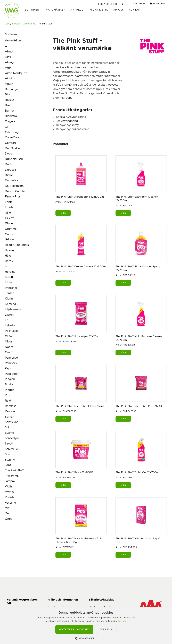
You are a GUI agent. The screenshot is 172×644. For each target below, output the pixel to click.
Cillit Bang (12, 132)
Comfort (10, 143)
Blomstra (11, 116)
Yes (7, 513)
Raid (8, 401)
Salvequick (12, 449)
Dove (8, 154)
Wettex (10, 492)
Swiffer (10, 433)
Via (7, 508)
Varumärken (56, 10)
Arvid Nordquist (16, 73)
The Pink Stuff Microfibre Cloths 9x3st (80, 406)
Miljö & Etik (99, 10)
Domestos (12, 180)
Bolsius (10, 100)
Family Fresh (14, 197)
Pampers (11, 363)
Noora (9, 347)
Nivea (9, 342)
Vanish (9, 497)
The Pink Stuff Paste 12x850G (74, 472)
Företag (16, 24)
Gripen (9, 240)
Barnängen (12, 89)
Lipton (9, 315)
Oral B (9, 352)
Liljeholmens (13, 309)
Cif (7, 127)
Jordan (10, 293)
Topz (8, 465)
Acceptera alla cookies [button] (74, 629)
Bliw (8, 95)
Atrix (8, 68)
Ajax (8, 57)
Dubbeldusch (14, 159)
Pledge (10, 390)
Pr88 (8, 395)
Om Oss (118, 10)
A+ (7, 46)
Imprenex (11, 288)
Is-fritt (9, 277)
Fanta (9, 202)
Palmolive (11, 358)
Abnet (9, 52)
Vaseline (10, 503)
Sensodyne (12, 438)
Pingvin (10, 379)
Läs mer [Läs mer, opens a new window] (122, 621)
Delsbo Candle (15, 191)
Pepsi (9, 368)
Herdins (10, 272)
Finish (9, 207)
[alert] (86, 626)
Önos (9, 519)
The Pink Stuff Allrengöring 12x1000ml (80, 197)
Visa (63, 213)
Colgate (10, 121)
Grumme (11, 229)
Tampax (10, 481)
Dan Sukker (13, 148)
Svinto (9, 428)
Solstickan (12, 422)
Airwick (10, 78)
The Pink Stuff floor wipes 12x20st (77, 336)
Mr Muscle (12, 331)
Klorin (9, 299)
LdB (8, 320)
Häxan (9, 256)
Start (7, 24)
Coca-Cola (12, 138)
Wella (9, 487)
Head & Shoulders (17, 245)
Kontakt (135, 10)
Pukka (9, 385)
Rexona (10, 411)
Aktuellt (78, 10)
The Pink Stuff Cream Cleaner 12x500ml (81, 267)
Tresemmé (12, 476)
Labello (10, 325)
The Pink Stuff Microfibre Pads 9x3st (139, 406)
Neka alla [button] (106, 629)
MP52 (9, 336)
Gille (8, 213)
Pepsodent (12, 374)
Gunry (9, 234)
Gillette (10, 218)
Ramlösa (11, 406)
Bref (8, 105)
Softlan (10, 417)
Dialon (9, 175)
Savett (9, 444)
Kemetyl (10, 304)
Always (10, 62)
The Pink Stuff (14, 470)
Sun (7, 454)
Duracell (10, 170)
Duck (8, 164)
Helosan (10, 250)
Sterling (10, 460)
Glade (9, 223)
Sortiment (33, 10)
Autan (9, 84)
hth (7, 266)
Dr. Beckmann (14, 186)
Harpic (9, 261)
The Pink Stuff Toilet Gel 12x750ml (137, 472)
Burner (9, 111)
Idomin (10, 283)
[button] (86, 638)
